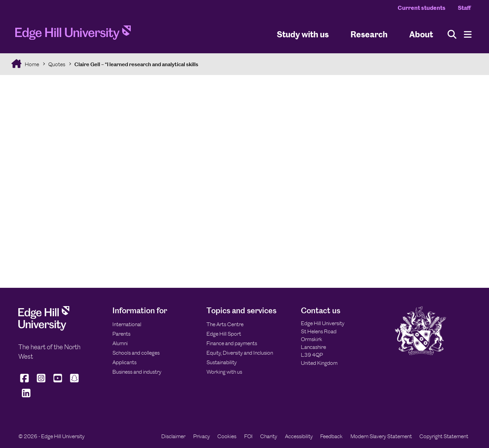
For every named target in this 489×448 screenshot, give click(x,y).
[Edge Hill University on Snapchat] (75, 382)
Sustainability (222, 362)
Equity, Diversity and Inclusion (240, 353)
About (421, 34)
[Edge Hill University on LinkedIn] (26, 397)
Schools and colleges (136, 353)
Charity (269, 436)
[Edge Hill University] (44, 329)
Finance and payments (232, 343)
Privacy (202, 436)
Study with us (303, 34)
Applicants (124, 362)
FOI (248, 436)
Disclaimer (173, 436)
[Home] (73, 35)
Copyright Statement (444, 436)
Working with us (224, 372)
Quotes (57, 64)
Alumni (120, 343)
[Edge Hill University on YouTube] (58, 382)
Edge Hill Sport (224, 334)
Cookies (227, 436)
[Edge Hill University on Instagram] (41, 382)
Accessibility (299, 436)
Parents (121, 334)
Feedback (331, 436)
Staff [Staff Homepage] (464, 8)
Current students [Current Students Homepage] (422, 8)
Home (31, 64)
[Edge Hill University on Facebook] (25, 382)
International (127, 324)
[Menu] (468, 34)
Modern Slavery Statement (381, 436)
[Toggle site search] (452, 34)
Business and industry (137, 372)
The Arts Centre (225, 324)
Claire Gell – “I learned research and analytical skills (136, 64)
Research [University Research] (369, 34)
